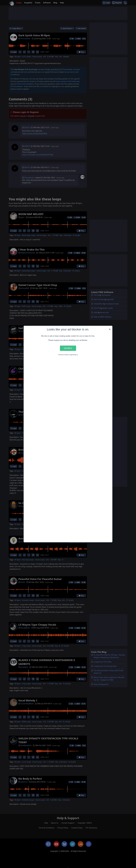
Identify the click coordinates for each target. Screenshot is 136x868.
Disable (68, 348)
